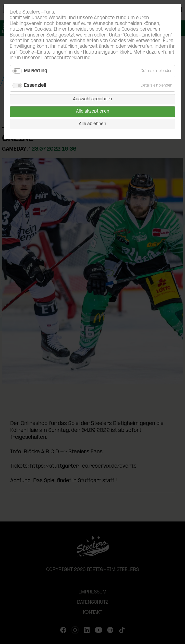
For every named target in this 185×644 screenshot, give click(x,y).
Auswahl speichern (92, 99)
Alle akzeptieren (93, 111)
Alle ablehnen (92, 124)
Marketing (36, 71)
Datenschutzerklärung (66, 58)
